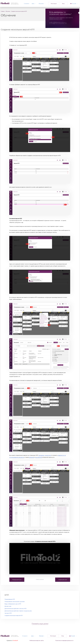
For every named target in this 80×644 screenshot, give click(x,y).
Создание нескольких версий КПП (14, 616)
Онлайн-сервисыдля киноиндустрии (15, 636)
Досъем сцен (8, 606)
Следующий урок (63, 580)
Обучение (8, 11)
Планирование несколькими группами (15, 602)
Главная (3, 11)
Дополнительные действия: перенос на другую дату (18, 611)
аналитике (48, 455)
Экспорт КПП (8, 613)
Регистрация (54, 4)
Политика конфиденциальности (64, 641)
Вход (63, 4)
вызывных (42, 455)
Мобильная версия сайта (37, 641)
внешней (32, 457)
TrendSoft (15, 641)
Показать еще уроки (40, 624)
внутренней (39, 457)
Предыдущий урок (17, 580)
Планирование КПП (10, 599)
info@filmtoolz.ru (58, 23)
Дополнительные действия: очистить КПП (16, 609)
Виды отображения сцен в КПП (13, 604)
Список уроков (40, 579)
